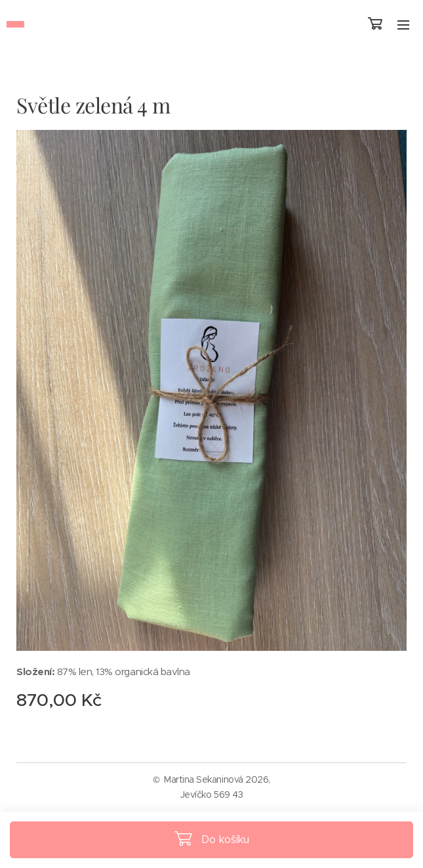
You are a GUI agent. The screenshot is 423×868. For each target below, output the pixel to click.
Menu (403, 25)
